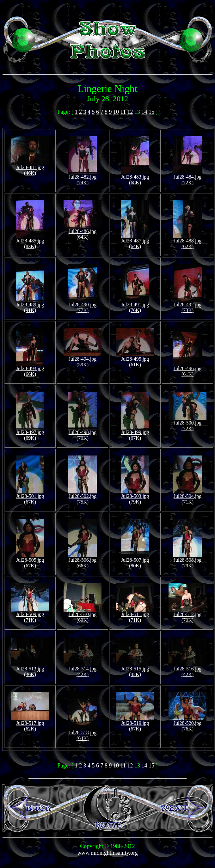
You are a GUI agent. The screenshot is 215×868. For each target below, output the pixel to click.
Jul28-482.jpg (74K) (83, 177)
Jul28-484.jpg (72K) (187, 177)
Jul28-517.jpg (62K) (30, 724)
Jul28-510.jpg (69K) (83, 615)
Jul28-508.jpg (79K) (187, 561)
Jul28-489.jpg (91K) (30, 305)
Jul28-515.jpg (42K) (135, 669)
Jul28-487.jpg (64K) (135, 241)
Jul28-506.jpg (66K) (83, 561)
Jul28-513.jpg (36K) (30, 669)
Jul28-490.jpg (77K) (83, 305)
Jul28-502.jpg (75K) (83, 497)
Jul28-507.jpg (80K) (135, 561)
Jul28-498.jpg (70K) (83, 433)
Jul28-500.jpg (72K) (187, 423)
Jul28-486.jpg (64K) (83, 232)
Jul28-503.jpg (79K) (135, 497)
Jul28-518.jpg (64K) (83, 733)
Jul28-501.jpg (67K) (30, 497)
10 (116, 112)
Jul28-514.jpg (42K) (83, 669)
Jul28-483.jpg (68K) (135, 177)
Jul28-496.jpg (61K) (187, 369)
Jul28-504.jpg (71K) (187, 497)
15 (151, 112)
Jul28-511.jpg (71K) (135, 615)
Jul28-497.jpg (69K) (30, 433)
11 (123, 112)
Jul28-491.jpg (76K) (135, 305)
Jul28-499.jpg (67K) (135, 433)
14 (144, 112)
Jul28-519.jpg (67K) (135, 724)
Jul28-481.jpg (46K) (30, 168)
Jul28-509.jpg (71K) (30, 615)
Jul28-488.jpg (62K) (187, 241)
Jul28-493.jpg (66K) (30, 369)
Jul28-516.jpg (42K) (187, 669)
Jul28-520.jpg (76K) (187, 724)
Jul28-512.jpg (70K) (187, 615)
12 (130, 112)
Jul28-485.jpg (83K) (30, 241)
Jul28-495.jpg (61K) (135, 360)
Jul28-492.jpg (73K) (187, 305)
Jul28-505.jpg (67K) (30, 561)
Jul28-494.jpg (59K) (83, 360)
